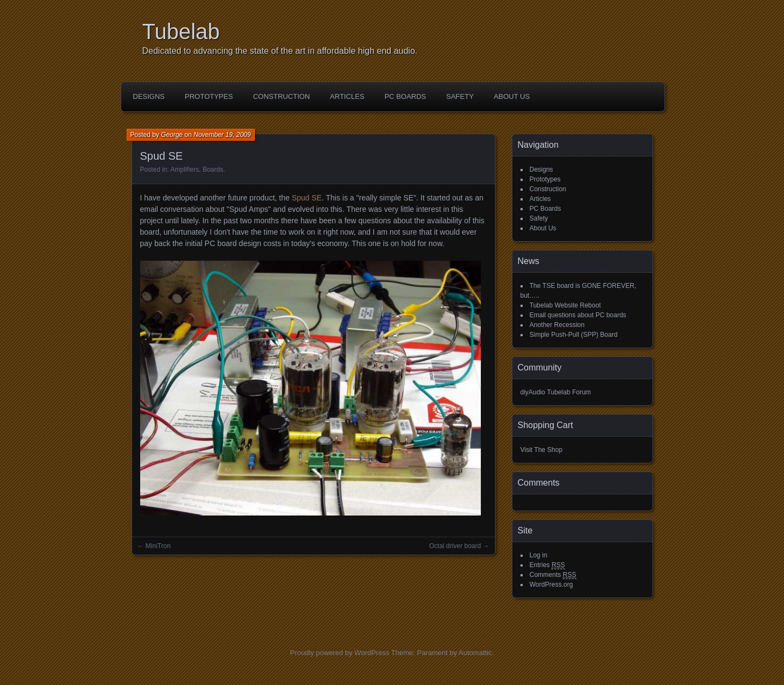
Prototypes (209, 96)
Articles (347, 96)
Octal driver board (455, 546)
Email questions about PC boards (578, 315)
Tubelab (181, 32)
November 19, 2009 (222, 135)
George (172, 135)
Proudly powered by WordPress (340, 653)
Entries (547, 565)
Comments (553, 575)
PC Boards (406, 96)
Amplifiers (185, 169)
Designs (149, 96)
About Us (512, 96)
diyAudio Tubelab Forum (556, 392)
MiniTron (158, 546)
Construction (282, 96)
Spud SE (307, 198)
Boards (213, 169)
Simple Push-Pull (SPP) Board (574, 335)
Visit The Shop (542, 450)
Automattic (475, 653)
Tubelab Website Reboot (565, 305)
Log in (539, 555)
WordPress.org (551, 585)
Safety (460, 96)
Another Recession (557, 325)
